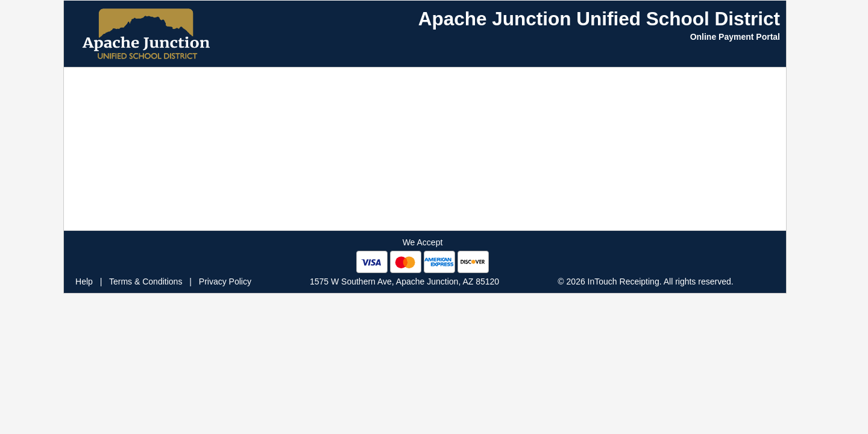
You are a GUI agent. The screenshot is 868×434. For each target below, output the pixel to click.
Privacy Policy (225, 281)
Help (84, 281)
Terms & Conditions (146, 281)
